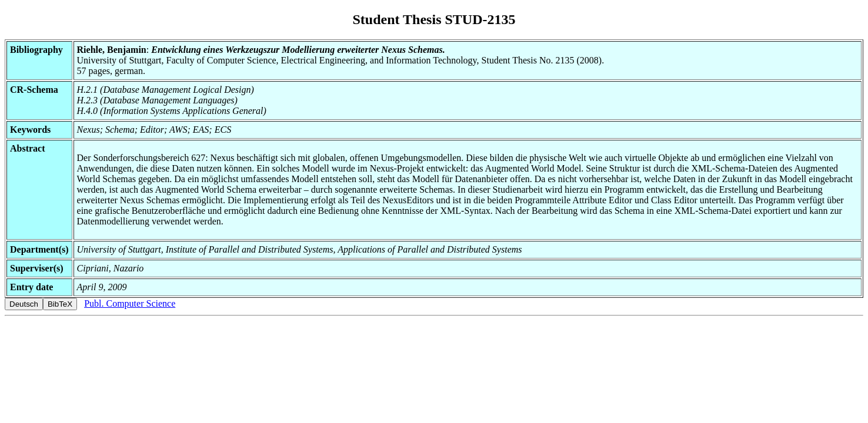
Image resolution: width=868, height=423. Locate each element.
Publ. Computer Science (130, 303)
